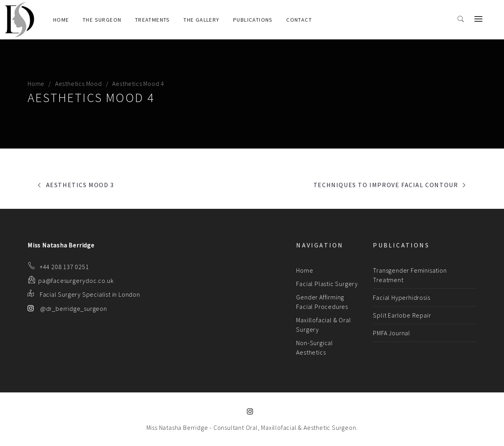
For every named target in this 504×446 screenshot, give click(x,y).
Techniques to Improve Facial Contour (386, 185)
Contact (299, 20)
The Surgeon (102, 20)
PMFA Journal (392, 333)
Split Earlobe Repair (402, 315)
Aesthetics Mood (79, 84)
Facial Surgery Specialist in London (90, 294)
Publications (253, 20)
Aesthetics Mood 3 (80, 185)
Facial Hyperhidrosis (401, 297)
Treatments (153, 20)
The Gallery (201, 20)
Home (61, 20)
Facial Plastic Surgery (327, 284)
